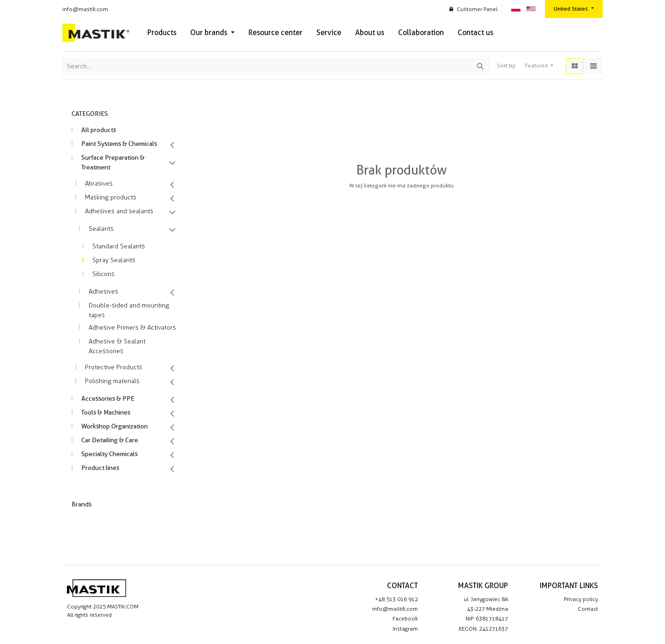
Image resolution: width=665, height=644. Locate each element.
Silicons (103, 274)
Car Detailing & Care (110, 440)
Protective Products (114, 367)
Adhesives (103, 292)
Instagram (405, 629)
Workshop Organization (115, 426)
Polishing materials (112, 381)
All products (99, 130)
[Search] (480, 66)
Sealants (101, 229)
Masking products (111, 197)
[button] (539, 66)
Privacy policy (581, 599)
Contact (588, 609)
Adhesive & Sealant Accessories (117, 346)
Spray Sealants (114, 260)
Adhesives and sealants (119, 211)
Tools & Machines (106, 412)
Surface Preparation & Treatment (113, 162)
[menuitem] (162, 33)
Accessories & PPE (108, 398)
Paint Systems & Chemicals (119, 144)
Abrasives (99, 184)
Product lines (100, 468)
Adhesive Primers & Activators (132, 328)
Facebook (405, 619)
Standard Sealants (119, 246)
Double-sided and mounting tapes (129, 310)
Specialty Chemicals (109, 454)
